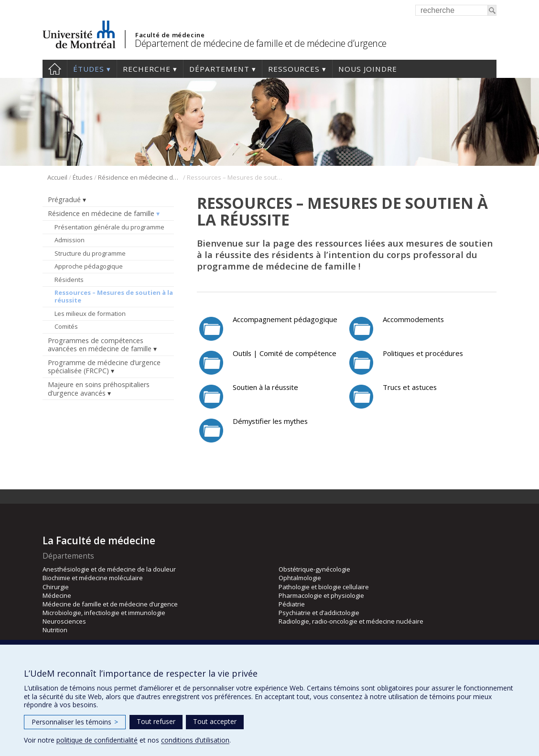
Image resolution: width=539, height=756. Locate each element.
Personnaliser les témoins (75, 722)
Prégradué (64, 200)
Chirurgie (56, 587)
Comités (66, 326)
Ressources (294, 69)
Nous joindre (368, 69)
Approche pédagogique (89, 266)
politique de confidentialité (97, 740)
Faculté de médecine (170, 35)
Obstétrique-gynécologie (314, 569)
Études (89, 69)
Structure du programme (90, 253)
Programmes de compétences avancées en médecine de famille (100, 345)
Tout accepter (215, 721)
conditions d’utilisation (195, 740)
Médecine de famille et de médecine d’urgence (110, 604)
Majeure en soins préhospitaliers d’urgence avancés (99, 389)
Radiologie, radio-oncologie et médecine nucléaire (351, 621)
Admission (70, 240)
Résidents (69, 280)
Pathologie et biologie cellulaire (324, 587)
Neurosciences (64, 621)
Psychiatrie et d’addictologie (319, 613)
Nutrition (55, 630)
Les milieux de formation (90, 313)
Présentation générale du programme (109, 227)
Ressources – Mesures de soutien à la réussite (114, 296)
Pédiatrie (292, 604)
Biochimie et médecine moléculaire (93, 578)
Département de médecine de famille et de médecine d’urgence (261, 43)
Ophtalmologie (300, 578)
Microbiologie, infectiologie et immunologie (104, 613)
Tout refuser (156, 721)
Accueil (55, 69)
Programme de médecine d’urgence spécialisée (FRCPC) (104, 367)
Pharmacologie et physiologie (321, 595)
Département (219, 69)
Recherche (147, 69)
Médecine (57, 595)
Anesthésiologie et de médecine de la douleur (109, 569)
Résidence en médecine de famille (140, 177)
